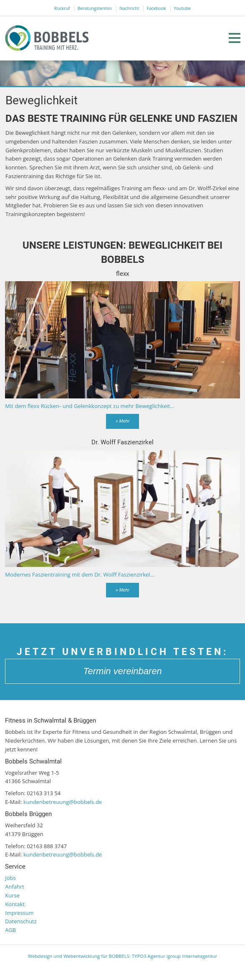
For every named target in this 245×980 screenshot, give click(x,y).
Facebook (157, 8)
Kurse (12, 895)
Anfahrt (15, 887)
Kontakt (15, 904)
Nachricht (129, 8)
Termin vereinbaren (122, 671)
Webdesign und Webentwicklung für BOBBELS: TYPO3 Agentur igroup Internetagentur (123, 956)
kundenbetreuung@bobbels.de (63, 802)
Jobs (10, 878)
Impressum (19, 913)
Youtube (182, 8)
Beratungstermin (95, 8)
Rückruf (62, 8)
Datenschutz (21, 921)
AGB (10, 930)
